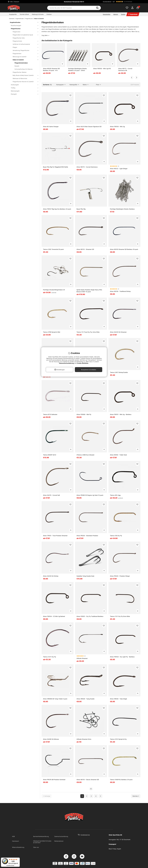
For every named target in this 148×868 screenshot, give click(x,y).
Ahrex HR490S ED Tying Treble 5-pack (55, 699)
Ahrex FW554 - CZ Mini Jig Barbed (54, 616)
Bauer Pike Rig (81, 209)
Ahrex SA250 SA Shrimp (51, 576)
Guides (123, 14)
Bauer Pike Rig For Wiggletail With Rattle (55, 167)
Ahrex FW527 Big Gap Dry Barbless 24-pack (57, 209)
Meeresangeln (24, 91)
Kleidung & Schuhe (38, 14)
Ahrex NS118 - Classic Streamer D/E (88, 780)
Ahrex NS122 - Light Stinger (119, 169)
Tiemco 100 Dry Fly (116, 536)
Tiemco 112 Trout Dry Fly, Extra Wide (88, 332)
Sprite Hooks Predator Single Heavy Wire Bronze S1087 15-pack (89, 291)
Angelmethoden (20, 19)
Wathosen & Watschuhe (24, 78)
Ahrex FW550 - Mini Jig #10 (102, 69)
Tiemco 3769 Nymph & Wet (52, 332)
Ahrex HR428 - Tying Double (85, 699)
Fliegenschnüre (24, 41)
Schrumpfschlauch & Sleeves (24, 69)
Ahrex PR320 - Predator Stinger (120, 576)
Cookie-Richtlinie (83, 363)
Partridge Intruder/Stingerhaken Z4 (54, 290)
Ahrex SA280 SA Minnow (51, 739)
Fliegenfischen (29, 19)
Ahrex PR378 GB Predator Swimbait (54, 780)
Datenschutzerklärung (61, 836)
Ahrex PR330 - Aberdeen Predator (87, 536)
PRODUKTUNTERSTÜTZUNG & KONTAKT (42, 842)
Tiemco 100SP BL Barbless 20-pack (121, 780)
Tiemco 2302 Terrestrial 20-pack (53, 249)
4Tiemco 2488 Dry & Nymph (85, 455)
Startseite (12, 19)
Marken (116, 14)
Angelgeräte (13, 14)
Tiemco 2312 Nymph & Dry (118, 739)
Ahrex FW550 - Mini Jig (117, 127)
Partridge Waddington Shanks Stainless (122, 209)
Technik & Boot (24, 14)
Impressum (15, 841)
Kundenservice (85, 835)
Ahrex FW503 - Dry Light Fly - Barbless (122, 657)
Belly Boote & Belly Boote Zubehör (24, 75)
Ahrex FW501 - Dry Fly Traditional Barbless (90, 616)
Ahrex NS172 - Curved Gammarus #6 (125, 69)
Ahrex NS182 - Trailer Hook (118, 455)
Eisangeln (24, 94)
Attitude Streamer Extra (84, 739)
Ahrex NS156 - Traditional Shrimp (120, 291)
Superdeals (133, 14)
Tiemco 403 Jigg (115, 495)
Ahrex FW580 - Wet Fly (84, 414)
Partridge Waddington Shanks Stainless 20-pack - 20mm (77, 69)
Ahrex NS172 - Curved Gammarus (87, 167)
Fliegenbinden (24, 54)
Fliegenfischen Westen (20, 72)
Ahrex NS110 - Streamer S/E (85, 249)
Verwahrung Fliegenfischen (24, 50)
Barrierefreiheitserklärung (41, 836)
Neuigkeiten (107, 14)
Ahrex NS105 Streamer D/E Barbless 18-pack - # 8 (51, 69)
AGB (13, 836)
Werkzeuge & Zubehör (24, 57)
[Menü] (19, 859)
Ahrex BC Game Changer (51, 127)
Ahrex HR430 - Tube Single (118, 699)
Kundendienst (107, 2)
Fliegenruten (24, 32)
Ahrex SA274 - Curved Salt (51, 495)
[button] (126, 2)
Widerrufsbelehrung (18, 847)
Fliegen (24, 47)
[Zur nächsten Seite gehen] (136, 796)
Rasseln (17, 66)
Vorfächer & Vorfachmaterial (24, 44)
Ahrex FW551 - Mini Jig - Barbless (121, 414)
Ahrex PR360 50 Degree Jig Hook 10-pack (90, 495)
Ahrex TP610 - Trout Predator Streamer (55, 536)
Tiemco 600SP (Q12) (50, 455)
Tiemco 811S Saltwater (50, 414)
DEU (14, 2)
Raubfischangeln (24, 25)
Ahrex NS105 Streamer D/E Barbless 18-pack (124, 249)
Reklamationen (59, 841)
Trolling (24, 88)
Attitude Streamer (82, 658)
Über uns (36, 847)
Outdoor (49, 14)
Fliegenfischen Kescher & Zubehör (24, 82)
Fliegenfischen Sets (19, 38)
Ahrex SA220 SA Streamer (118, 332)
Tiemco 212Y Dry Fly (50, 657)
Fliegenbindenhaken (21, 63)
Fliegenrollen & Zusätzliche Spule (24, 35)
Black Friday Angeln (115, 849)
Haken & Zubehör (39, 19)
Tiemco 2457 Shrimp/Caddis (119, 372)
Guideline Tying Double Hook (85, 576)
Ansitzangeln (24, 85)
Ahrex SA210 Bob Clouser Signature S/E (89, 127)
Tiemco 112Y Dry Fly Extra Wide (120, 616)
